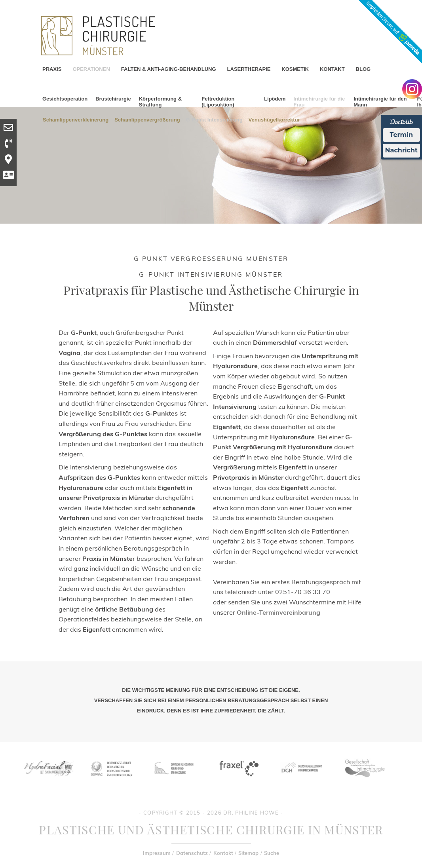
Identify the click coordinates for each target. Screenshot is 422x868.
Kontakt (223, 853)
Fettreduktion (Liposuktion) (218, 102)
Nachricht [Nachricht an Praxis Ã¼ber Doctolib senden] (401, 150)
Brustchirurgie (113, 99)
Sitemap (248, 853)
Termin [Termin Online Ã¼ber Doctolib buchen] (402, 135)
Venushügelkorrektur (274, 119)
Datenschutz (192, 853)
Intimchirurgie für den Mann (380, 102)
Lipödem (275, 99)
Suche (272, 853)
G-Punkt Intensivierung (214, 119)
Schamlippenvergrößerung (147, 119)
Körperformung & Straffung (160, 102)
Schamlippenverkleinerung (76, 119)
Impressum (157, 853)
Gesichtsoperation (65, 99)
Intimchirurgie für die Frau (319, 102)
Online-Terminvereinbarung (278, 612)
